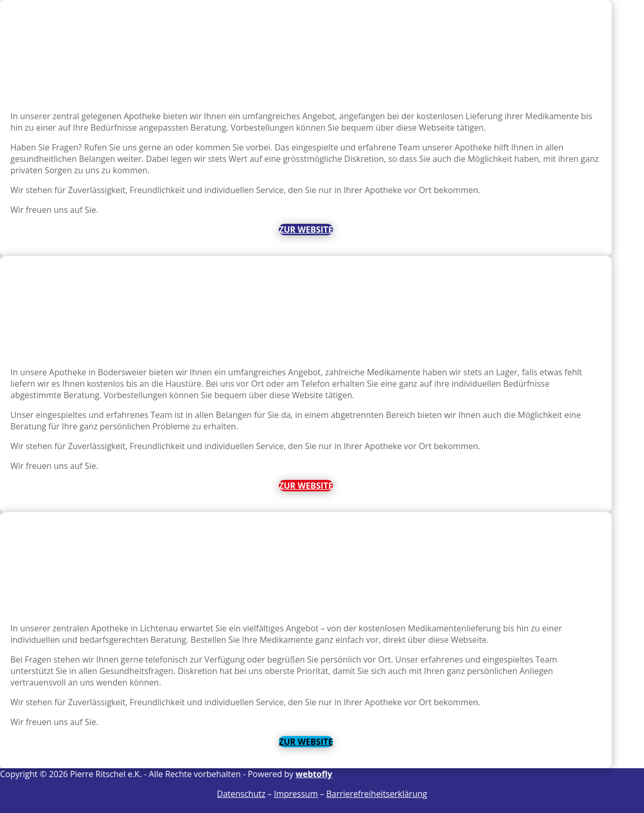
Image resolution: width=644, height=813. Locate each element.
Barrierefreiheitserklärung (377, 794)
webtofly (314, 774)
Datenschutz (241, 794)
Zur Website (306, 230)
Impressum (295, 794)
